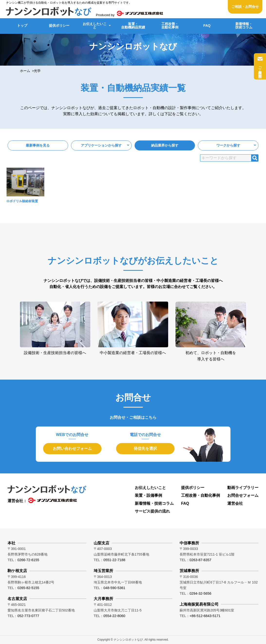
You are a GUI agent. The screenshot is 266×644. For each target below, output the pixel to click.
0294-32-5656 (201, 593)
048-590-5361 (114, 588)
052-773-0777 (28, 616)
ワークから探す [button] (228, 145)
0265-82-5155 (28, 588)
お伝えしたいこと (95, 26)
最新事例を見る (38, 145)
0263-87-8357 (201, 560)
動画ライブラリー (243, 488)
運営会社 (235, 503)
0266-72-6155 (28, 560)
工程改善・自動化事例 (170, 26)
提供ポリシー (59, 26)
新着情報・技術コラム (244, 26)
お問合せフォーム (243, 495)
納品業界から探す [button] (165, 145)
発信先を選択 (145, 448)
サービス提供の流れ (152, 511)
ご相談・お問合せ (245, 7)
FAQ (207, 26)
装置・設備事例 (148, 495)
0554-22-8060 (114, 616)
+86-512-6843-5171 (205, 616)
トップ (22, 26)
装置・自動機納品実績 (133, 26)
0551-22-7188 (114, 560)
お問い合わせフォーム (72, 448)
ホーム (25, 71)
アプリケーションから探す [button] (101, 145)
